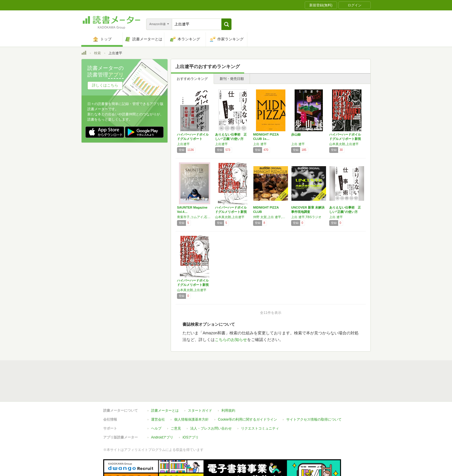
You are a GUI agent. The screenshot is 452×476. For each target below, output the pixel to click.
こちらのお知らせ (231, 340)
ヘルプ (156, 428)
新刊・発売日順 (232, 79)
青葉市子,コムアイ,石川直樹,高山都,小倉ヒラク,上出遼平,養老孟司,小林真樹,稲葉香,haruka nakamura (195, 217)
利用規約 (228, 411)
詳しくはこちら (105, 85)
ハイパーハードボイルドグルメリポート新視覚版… (345, 139)
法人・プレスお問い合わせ (211, 428)
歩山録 (296, 134)
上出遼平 (183, 144)
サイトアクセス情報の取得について (314, 419)
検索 (97, 53)
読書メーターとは (165, 411)
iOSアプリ (191, 437)
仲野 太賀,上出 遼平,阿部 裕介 (271, 217)
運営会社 (158, 419)
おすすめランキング (192, 79)
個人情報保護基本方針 (191, 419)
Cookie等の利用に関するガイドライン (247, 419)
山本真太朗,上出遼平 (344, 144)
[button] (226, 24)
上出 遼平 (260, 144)
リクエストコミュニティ (260, 428)
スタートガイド (200, 411)
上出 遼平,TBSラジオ (306, 217)
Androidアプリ (162, 437)
